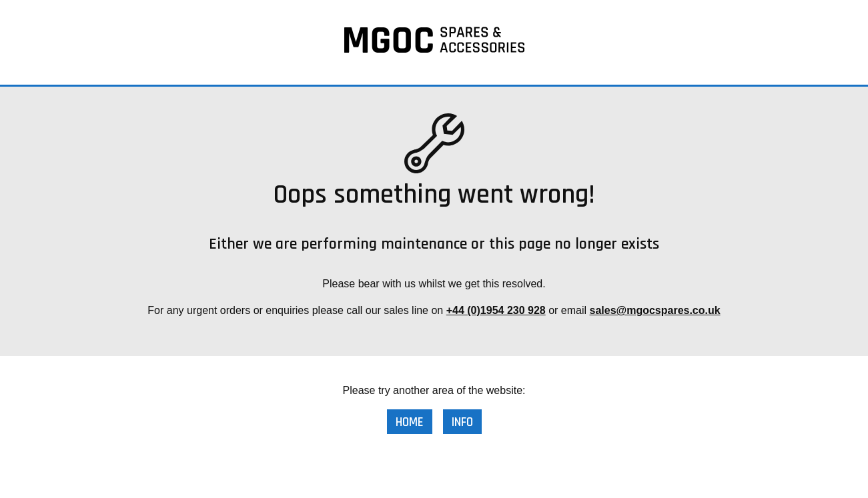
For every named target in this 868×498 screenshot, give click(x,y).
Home (410, 422)
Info (462, 422)
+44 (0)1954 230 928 (496, 310)
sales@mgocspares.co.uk (655, 310)
